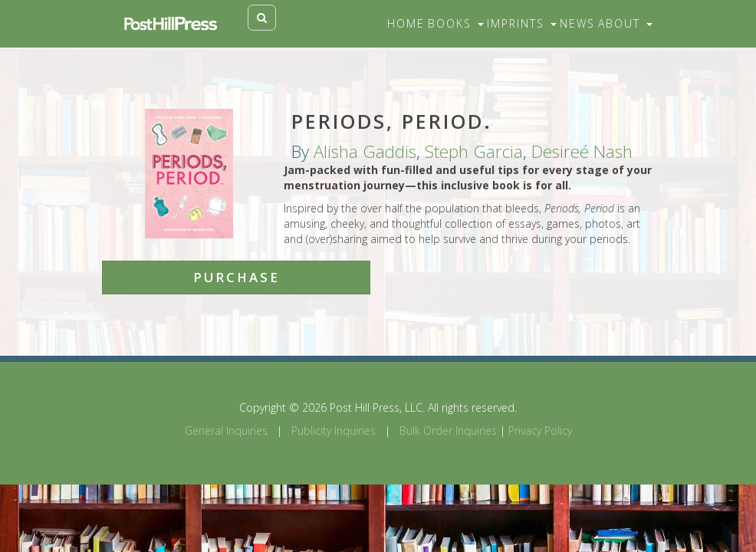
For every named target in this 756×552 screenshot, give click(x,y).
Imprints (522, 23)
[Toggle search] (262, 18)
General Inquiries (226, 430)
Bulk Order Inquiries (448, 430)
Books (456, 23)
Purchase (237, 277)
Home (406, 23)
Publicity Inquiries (334, 430)
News (577, 23)
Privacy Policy (540, 430)
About (625, 23)
